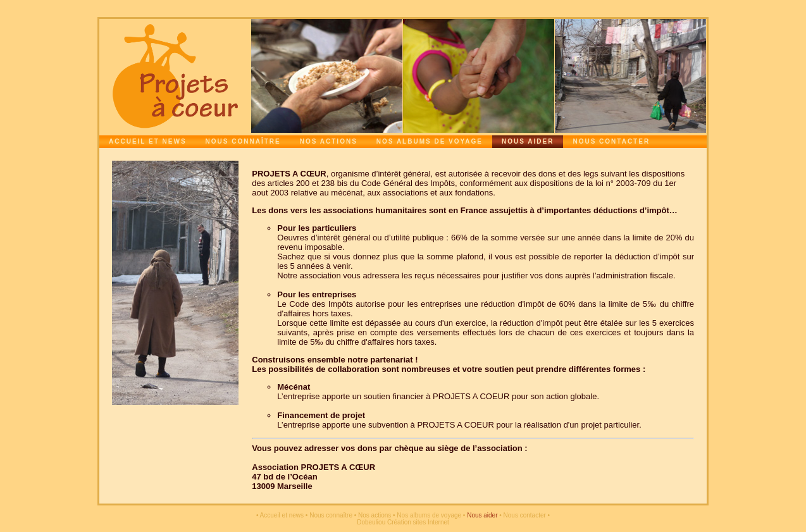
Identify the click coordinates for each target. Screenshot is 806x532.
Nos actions (329, 141)
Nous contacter (611, 141)
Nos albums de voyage (430, 141)
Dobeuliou (371, 522)
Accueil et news (148, 141)
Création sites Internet (418, 522)
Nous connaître (243, 141)
